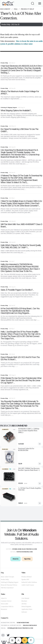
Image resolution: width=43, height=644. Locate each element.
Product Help (27, 9)
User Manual (25, 598)
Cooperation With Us (7, 606)
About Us (4, 598)
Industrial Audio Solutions (29, 582)
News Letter (5, 604)
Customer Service (6, 601)
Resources (4, 609)
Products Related (27, 577)
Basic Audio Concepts (7, 577)
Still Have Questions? (7, 588)
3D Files (24, 604)
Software (24, 612)
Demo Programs (26, 606)
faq (16, 9)
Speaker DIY (25, 579)
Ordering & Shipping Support (10, 582)
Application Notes (27, 609)
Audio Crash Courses (28, 585)
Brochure (24, 601)
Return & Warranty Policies (9, 585)
